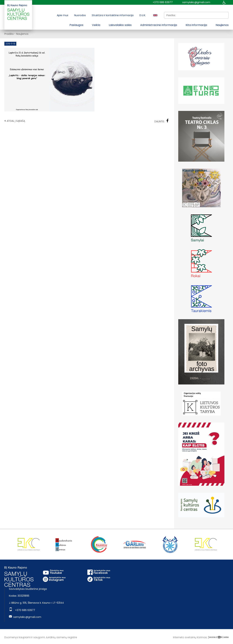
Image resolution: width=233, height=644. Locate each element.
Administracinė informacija (159, 25)
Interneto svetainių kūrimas (190, 637)
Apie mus (63, 15)
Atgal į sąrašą (15, 121)
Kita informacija (196, 25)
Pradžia (9, 34)
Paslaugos (76, 25)
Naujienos (222, 25)
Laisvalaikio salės (120, 25)
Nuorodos (80, 15)
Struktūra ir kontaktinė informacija (113, 15)
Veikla (96, 25)
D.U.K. (143, 15)
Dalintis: (162, 121)
